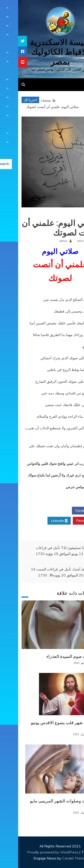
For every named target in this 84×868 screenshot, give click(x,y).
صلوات (73, 214)
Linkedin (41, 521)
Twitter (41, 511)
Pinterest (67, 521)
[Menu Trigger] (74, 10)
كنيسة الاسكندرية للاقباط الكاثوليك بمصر (42, 52)
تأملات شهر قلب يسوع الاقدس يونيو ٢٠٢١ (45, 725)
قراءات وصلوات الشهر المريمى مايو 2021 (45, 804)
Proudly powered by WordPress (35, 852)
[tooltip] (4, 41)
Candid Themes (57, 858)
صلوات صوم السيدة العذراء (53, 657)
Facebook (67, 511)
